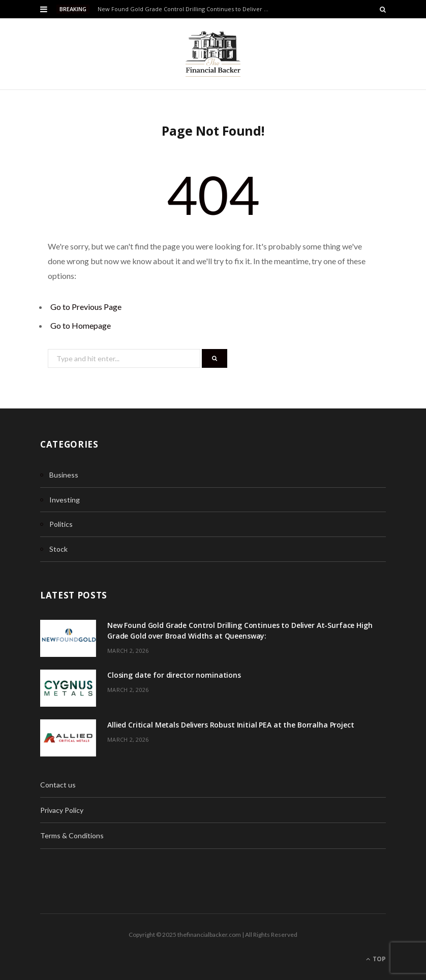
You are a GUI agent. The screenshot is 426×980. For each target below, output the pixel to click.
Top (376, 959)
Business (64, 475)
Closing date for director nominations (174, 675)
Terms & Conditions (72, 835)
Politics (61, 524)
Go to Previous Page (86, 307)
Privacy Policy (62, 810)
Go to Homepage (81, 325)
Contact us (58, 785)
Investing (65, 500)
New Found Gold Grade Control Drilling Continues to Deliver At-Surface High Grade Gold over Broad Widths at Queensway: (186, 9)
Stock (58, 549)
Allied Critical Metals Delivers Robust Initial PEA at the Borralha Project (231, 725)
